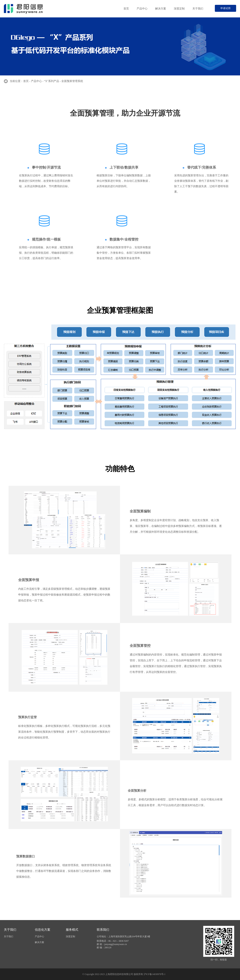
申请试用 (225, 8)
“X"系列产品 (51, 81)
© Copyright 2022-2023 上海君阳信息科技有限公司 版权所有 (113, 974)
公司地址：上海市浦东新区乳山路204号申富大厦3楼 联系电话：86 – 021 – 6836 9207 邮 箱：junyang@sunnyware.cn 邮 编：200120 (123, 942)
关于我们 (198, 9)
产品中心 (142, 9)
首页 (126, 9)
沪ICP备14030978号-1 (155, 974)
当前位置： (16, 81)
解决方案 (161, 9)
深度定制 (179, 9)
